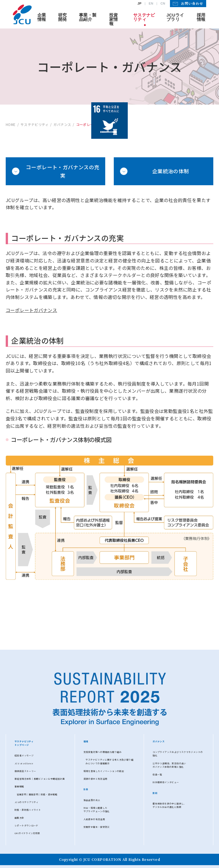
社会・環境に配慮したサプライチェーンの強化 (97, 809)
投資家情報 (114, 19)
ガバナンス (159, 741)
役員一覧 (157, 774)
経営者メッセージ (24, 755)
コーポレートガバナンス (31, 310)
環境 (86, 741)
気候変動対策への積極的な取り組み (103, 752)
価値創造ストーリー (25, 771)
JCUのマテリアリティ (27, 802)
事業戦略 (19, 786)
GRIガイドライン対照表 (27, 833)
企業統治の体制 (171, 171)
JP (139, 4)
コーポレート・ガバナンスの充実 (63, 171)
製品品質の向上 (92, 800)
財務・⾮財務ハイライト (28, 810)
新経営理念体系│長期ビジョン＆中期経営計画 (40, 779)
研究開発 (63, 17)
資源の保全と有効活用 (96, 779)
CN (163, 4)
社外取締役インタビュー (166, 782)
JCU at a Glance (24, 763)
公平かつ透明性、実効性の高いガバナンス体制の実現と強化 (169, 765)
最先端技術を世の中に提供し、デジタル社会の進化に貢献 (169, 805)
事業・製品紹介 (88, 17)
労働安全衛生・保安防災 (97, 827)
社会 (86, 789)
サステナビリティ (144, 17)
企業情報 (42, 17)
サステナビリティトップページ (24, 743)
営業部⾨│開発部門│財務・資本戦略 (37, 794)
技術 (155, 793)
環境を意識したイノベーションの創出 (104, 771)
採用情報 (201, 17)
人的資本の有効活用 (94, 819)
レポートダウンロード (27, 825)
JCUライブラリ (175, 17)
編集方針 (19, 818)
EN (151, 4)
